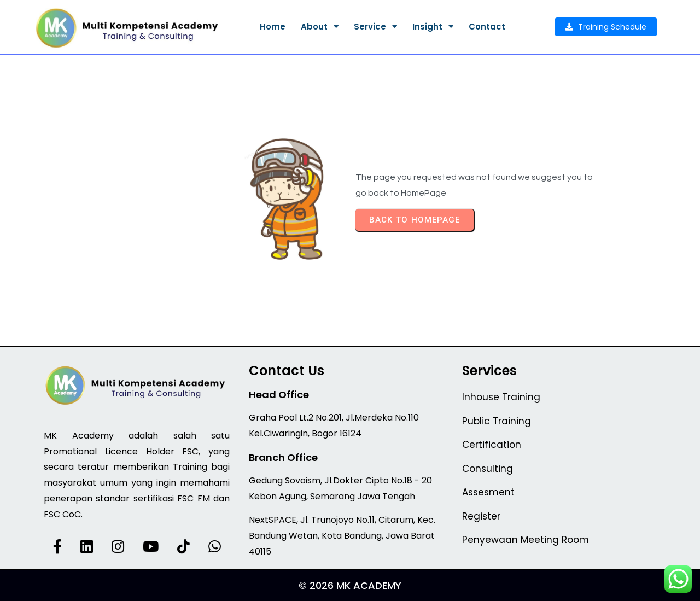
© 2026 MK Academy (350, 585)
